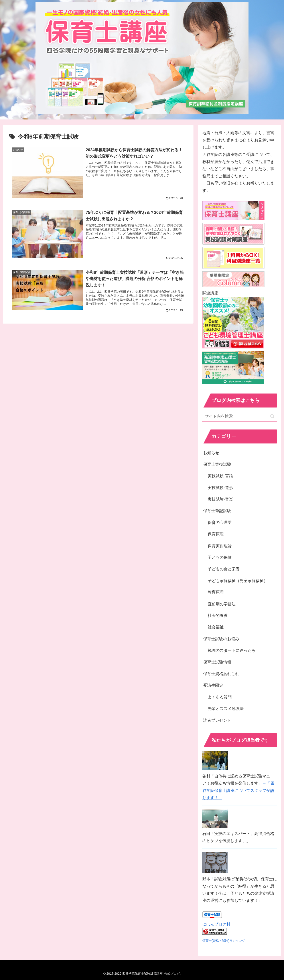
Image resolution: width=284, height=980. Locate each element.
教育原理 (216, 592)
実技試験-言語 (220, 476)
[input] (240, 416)
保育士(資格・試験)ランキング (224, 941)
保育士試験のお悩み (221, 639)
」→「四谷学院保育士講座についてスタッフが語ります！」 (238, 790)
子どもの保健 (220, 557)
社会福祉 (216, 627)
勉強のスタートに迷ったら (232, 650)
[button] (272, 416)
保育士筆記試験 (217, 511)
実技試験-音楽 (220, 499)
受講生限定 (213, 685)
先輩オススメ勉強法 (226, 709)
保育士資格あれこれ (221, 674)
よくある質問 (220, 697)
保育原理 (216, 534)
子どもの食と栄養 (224, 569)
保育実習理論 (220, 546)
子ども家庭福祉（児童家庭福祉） (238, 581)
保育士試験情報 (217, 662)
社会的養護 (218, 616)
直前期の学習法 (222, 604)
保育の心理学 (220, 523)
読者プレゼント (217, 720)
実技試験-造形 (220, 488)
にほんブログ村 (216, 924)
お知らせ (211, 453)
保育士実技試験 (217, 464)
